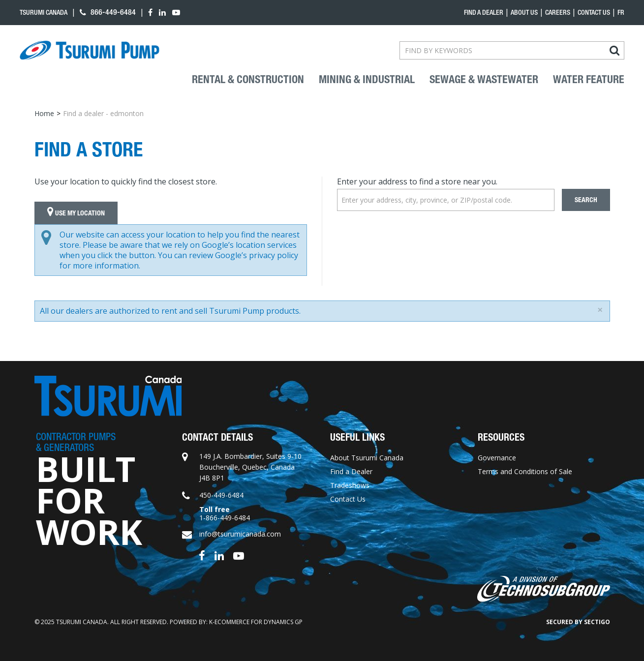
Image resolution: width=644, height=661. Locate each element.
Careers (558, 12)
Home (44, 113)
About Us (524, 12)
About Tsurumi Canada (367, 458)
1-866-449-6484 (225, 518)
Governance (497, 458)
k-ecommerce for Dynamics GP (256, 622)
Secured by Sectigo (578, 622)
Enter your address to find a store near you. (417, 181)
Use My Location (76, 213)
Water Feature (589, 80)
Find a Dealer (351, 471)
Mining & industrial (367, 80)
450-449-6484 (221, 495)
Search (586, 200)
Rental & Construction (248, 80)
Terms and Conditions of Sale (525, 471)
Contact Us (594, 12)
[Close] (600, 310)
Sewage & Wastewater (484, 80)
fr (621, 12)
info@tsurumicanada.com (240, 534)
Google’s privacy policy (257, 255)
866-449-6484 (108, 12)
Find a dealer (484, 12)
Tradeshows (350, 485)
